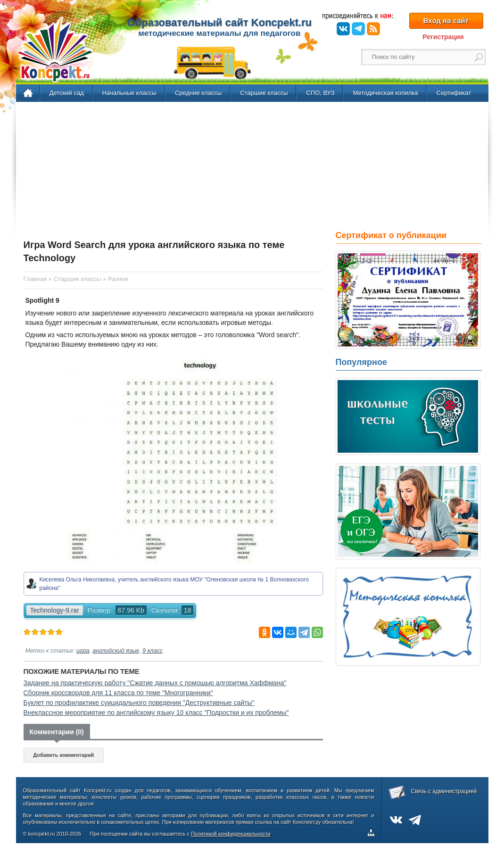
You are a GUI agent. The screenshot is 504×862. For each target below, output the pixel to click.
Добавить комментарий (63, 755)
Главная (29, 93)
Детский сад (67, 93)
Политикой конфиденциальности (231, 834)
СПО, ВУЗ (320, 93)
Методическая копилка (385, 93)
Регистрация (443, 37)
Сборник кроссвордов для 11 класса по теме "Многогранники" (118, 693)
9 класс (153, 651)
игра (83, 651)
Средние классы (198, 93)
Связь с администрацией (444, 791)
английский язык (116, 651)
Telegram (358, 29)
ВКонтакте (343, 29)
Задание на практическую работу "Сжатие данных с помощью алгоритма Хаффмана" (155, 683)
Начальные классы (129, 93)
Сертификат (454, 93)
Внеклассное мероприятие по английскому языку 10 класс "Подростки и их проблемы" (156, 713)
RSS (373, 29)
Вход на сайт (446, 21)
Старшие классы (264, 93)
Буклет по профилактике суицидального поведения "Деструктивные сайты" (139, 703)
